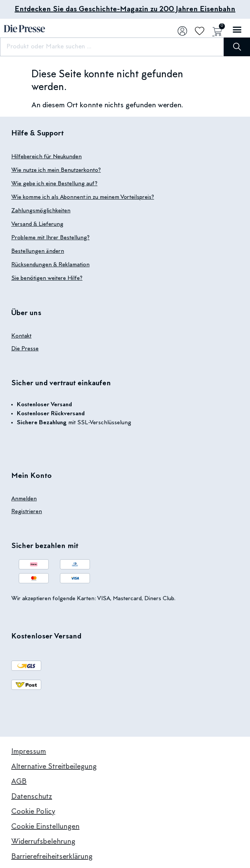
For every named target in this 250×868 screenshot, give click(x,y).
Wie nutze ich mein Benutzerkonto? (56, 170)
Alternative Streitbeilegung (54, 767)
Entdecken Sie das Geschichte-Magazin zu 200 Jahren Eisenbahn (125, 9)
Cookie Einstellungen (45, 827)
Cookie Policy (33, 812)
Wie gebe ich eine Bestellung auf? (54, 184)
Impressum (29, 752)
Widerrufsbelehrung (43, 842)
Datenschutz (32, 797)
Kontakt (21, 336)
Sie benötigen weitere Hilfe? (47, 278)
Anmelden (24, 499)
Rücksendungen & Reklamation (50, 265)
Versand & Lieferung (37, 224)
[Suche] (237, 47)
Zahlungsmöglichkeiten (41, 211)
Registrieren (27, 512)
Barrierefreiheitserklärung (52, 857)
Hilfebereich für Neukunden (46, 157)
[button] (237, 30)
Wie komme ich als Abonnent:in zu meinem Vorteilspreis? (83, 197)
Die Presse (25, 349)
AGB (19, 782)
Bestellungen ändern (38, 251)
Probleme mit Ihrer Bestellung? (50, 238)
